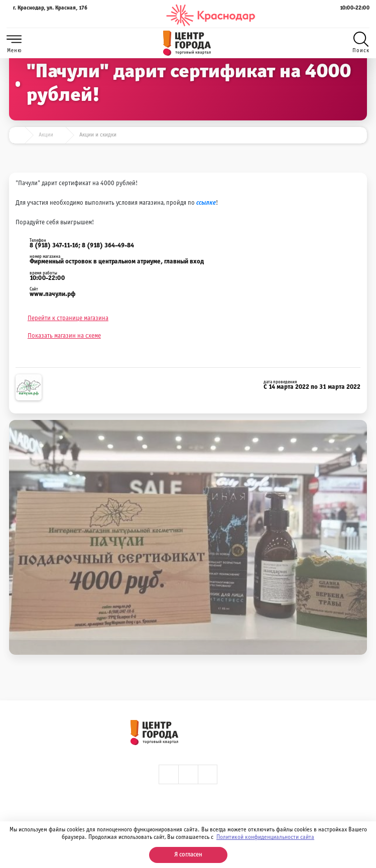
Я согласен (188, 855)
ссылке (206, 203)
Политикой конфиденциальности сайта (265, 837)
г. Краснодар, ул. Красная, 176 (47, 15)
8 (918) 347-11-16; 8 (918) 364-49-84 (82, 246)
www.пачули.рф (52, 295)
